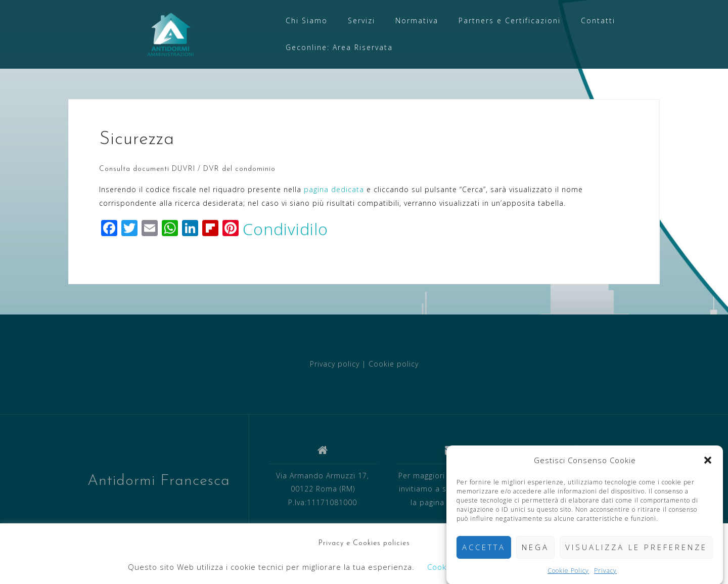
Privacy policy (335, 364)
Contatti (598, 20)
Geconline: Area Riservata (339, 47)
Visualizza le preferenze (636, 551)
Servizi (361, 20)
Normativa (417, 20)
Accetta (484, 551)
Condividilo (285, 229)
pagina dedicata (334, 189)
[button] (708, 464)
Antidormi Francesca (159, 481)
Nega (535, 551)
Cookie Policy (568, 574)
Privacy (605, 574)
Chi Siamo (307, 20)
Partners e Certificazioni (510, 20)
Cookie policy (394, 364)
